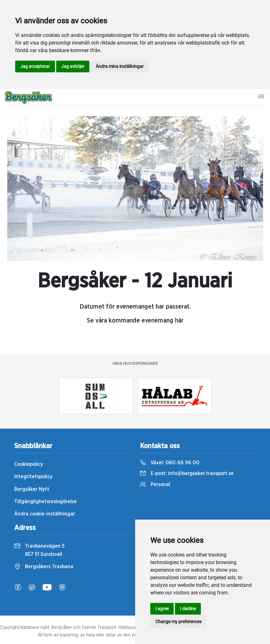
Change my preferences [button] (178, 622)
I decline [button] (188, 609)
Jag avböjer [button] (73, 66)
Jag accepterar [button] (35, 66)
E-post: (187, 473)
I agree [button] (162, 609)
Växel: (170, 463)
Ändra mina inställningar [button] (120, 66)
